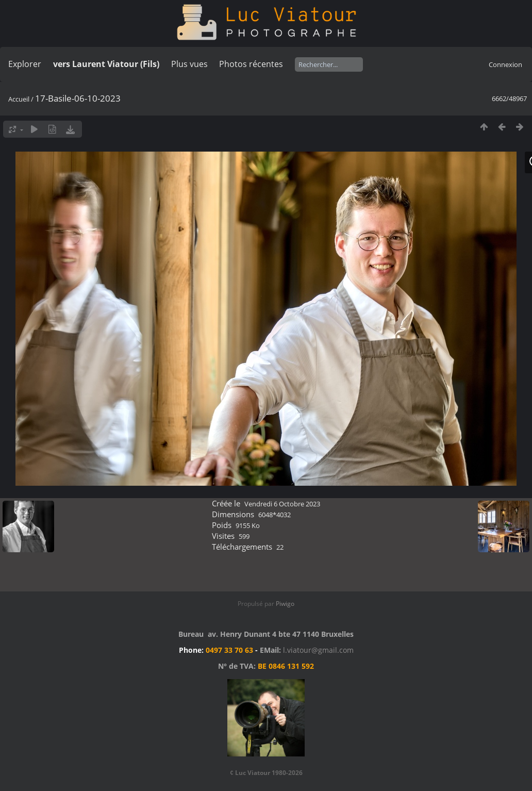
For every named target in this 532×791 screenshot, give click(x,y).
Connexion (505, 64)
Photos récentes (251, 64)
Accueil (19, 99)
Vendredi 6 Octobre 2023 (282, 504)
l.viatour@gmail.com (318, 650)
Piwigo (285, 604)
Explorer (25, 64)
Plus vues (189, 64)
